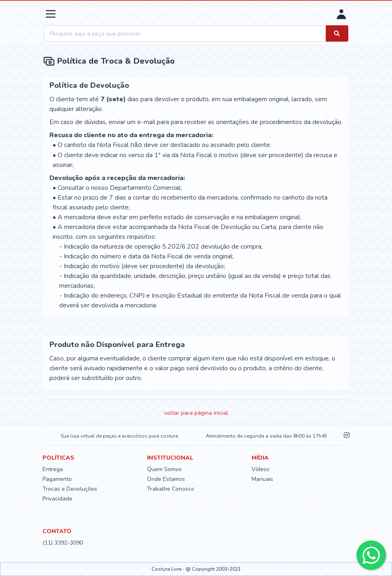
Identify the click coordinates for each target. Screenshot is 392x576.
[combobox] (185, 33)
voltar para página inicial (196, 413)
